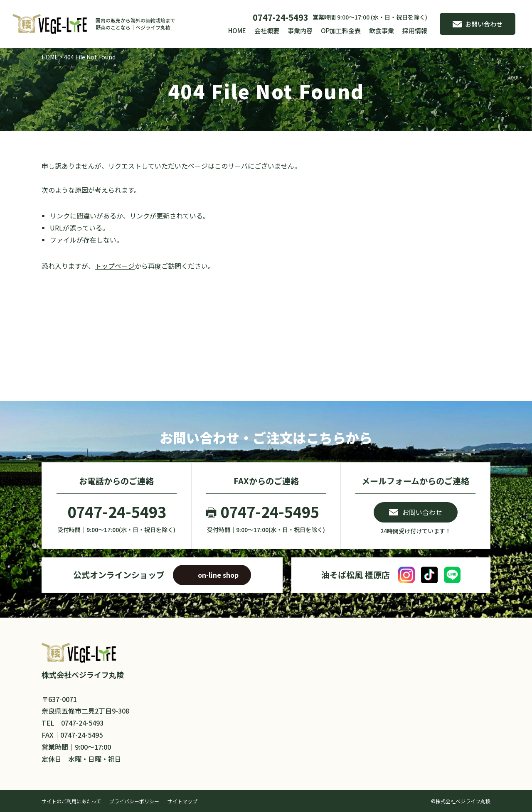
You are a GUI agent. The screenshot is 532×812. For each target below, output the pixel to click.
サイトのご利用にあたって (71, 801)
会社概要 (267, 31)
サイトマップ (182, 801)
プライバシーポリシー (134, 801)
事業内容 (300, 31)
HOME (237, 31)
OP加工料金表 (341, 31)
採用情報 (415, 31)
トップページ (115, 266)
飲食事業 (382, 31)
